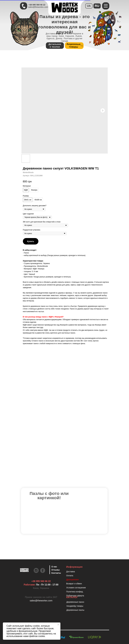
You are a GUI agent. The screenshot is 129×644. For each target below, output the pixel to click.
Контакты (56, 573)
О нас (54, 567)
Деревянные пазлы (75, 610)
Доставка (71, 572)
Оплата (70, 576)
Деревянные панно (75, 602)
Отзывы (56, 570)
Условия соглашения (76, 588)
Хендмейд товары (75, 606)
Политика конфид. (75, 592)
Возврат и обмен (74, 584)
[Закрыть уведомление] (58, 625)
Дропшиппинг (73, 580)
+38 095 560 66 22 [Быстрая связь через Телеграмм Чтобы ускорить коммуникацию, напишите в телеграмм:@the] (37, 5)
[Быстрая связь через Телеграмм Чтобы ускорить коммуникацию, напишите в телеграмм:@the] (24, 6)
